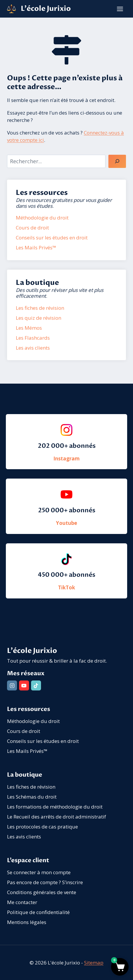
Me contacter (22, 902)
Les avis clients (24, 837)
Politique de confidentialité (38, 912)
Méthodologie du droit (33, 721)
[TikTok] (36, 685)
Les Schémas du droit (32, 797)
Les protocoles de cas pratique (42, 827)
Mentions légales (27, 922)
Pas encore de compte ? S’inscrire (45, 882)
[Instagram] (12, 685)
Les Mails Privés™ (27, 751)
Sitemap (94, 963)
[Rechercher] (117, 161)
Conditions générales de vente (42, 892)
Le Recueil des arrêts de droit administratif (57, 817)
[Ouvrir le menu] (120, 9)
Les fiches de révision (31, 787)
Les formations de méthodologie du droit (55, 807)
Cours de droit (24, 731)
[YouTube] (24, 685)
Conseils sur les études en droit (43, 741)
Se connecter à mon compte (39, 872)
